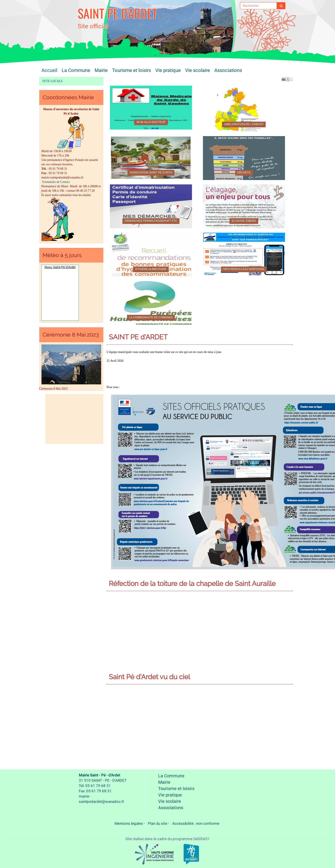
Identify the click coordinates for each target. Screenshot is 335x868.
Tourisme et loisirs (132, 70)
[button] (291, 79)
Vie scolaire (198, 70)
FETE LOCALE (53, 81)
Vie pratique (168, 70)
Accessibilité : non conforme (196, 823)
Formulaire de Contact (56, 182)
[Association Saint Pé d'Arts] (151, 158)
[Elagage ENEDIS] (244, 206)
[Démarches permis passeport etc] (151, 206)
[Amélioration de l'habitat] (244, 110)
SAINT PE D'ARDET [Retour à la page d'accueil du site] (117, 13)
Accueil (49, 70)
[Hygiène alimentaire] (151, 255)
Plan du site (158, 823)
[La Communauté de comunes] (151, 303)
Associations (228, 70)
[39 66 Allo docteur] (151, 108)
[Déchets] (244, 158)
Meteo (48, 267)
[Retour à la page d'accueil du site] (61, 16)
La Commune (76, 70)
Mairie (101, 70)
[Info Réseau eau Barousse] (244, 255)
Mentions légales (129, 823)
